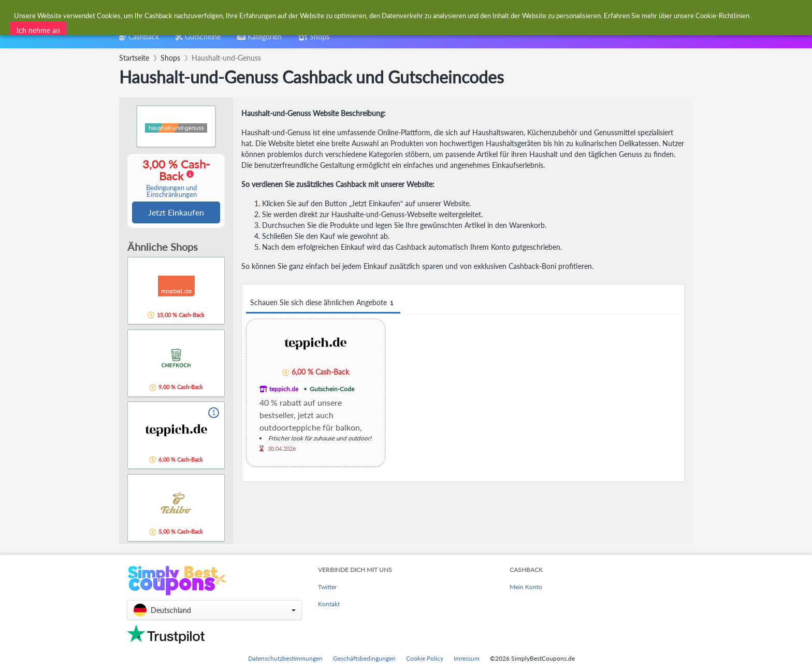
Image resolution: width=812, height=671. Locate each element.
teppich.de (284, 389)
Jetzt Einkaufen (176, 213)
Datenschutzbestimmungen (285, 658)
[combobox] (381, 15)
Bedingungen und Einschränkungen (171, 192)
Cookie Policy (425, 658)
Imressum (467, 658)
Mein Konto (526, 587)
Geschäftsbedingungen (364, 658)
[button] (215, 610)
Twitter (327, 587)
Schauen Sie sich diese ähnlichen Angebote (323, 303)
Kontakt (329, 604)
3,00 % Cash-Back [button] (171, 179)
